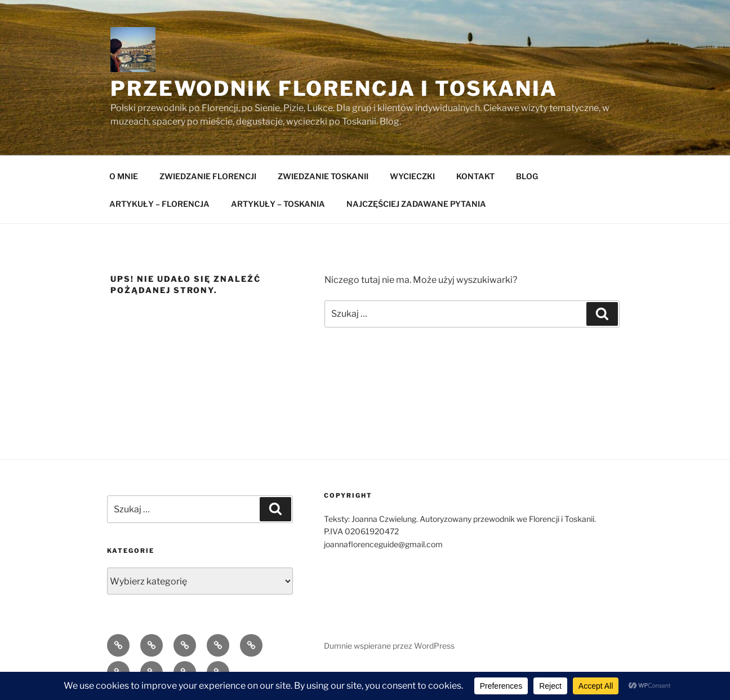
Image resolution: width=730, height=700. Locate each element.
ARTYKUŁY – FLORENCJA (159, 204)
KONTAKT (475, 176)
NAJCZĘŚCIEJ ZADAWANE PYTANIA (416, 204)
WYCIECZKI (412, 176)
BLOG (527, 176)
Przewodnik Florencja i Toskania (334, 88)
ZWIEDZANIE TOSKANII (323, 176)
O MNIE (124, 176)
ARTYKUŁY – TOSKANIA (278, 204)
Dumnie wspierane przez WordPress (389, 646)
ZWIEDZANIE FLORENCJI (208, 176)
